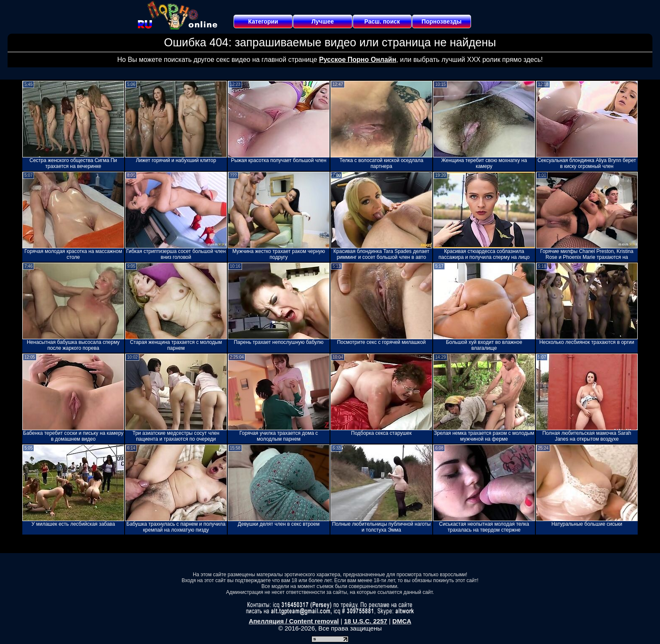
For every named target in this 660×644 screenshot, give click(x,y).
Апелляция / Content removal (294, 621)
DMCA (402, 621)
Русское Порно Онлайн (358, 60)
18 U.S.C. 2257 (366, 621)
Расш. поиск (382, 21)
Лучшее (323, 21)
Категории (263, 21)
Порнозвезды (442, 21)
